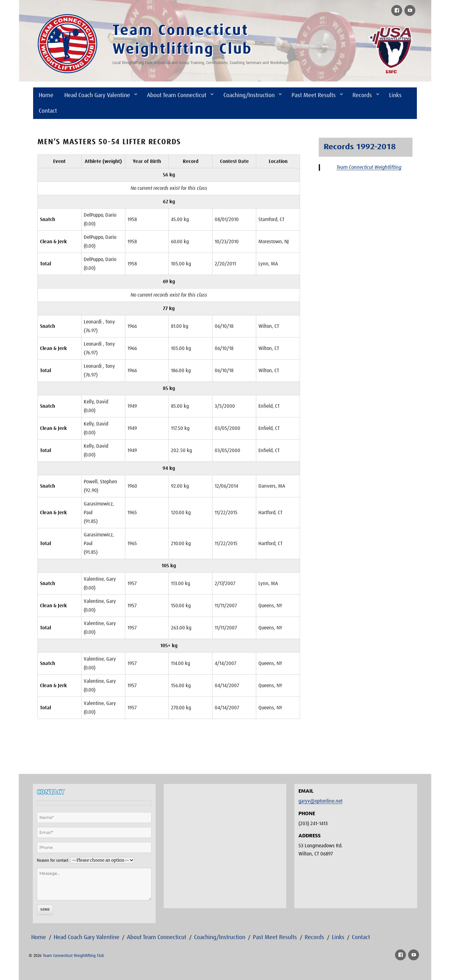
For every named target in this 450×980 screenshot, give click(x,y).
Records (362, 95)
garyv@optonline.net (320, 801)
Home (46, 95)
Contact (48, 111)
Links (395, 95)
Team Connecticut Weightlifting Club (73, 956)
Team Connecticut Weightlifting (369, 167)
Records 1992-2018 (360, 147)
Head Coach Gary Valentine (97, 95)
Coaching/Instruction (249, 95)
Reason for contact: (53, 861)
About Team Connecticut (177, 95)
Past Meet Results (314, 95)
